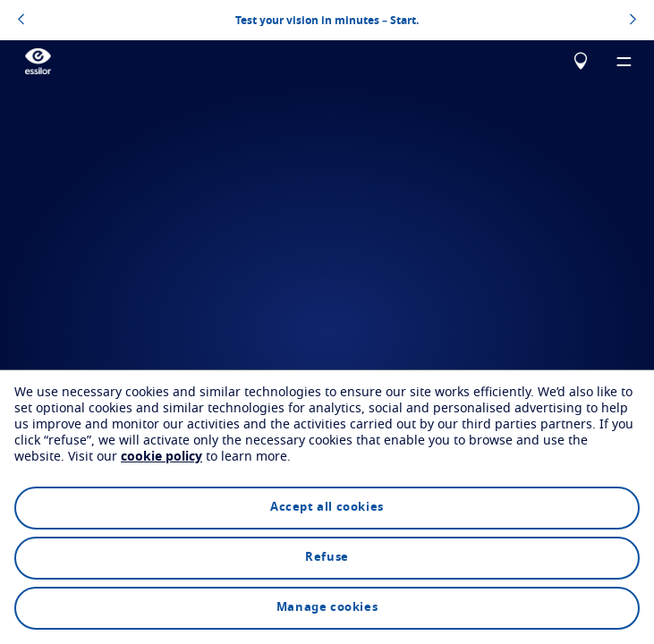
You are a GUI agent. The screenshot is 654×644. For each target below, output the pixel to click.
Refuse (327, 558)
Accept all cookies (327, 508)
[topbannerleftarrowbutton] (21, 21)
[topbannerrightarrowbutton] (633, 21)
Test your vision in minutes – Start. (327, 20)
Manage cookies (327, 608)
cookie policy (161, 457)
